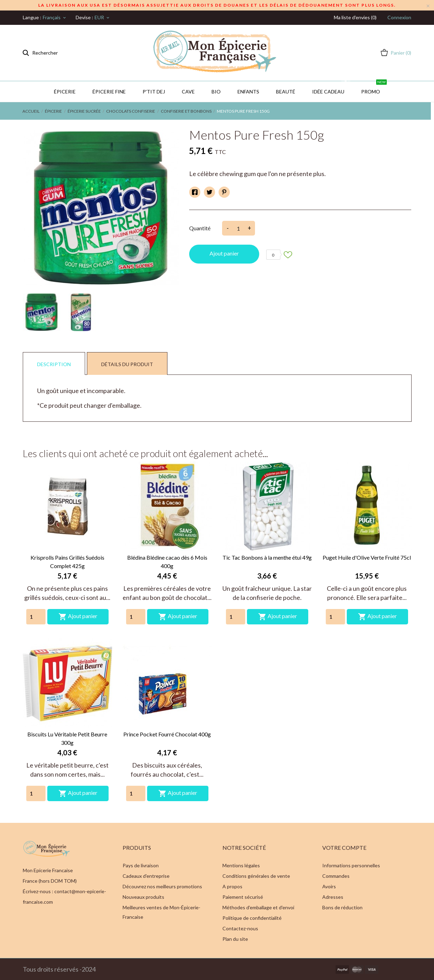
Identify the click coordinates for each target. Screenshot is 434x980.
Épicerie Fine (109, 92)
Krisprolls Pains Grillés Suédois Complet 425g (67, 562)
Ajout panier (224, 253)
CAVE (188, 92)
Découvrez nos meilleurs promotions (162, 886)
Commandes (336, 876)
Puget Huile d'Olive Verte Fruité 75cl (367, 557)
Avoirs (329, 886)
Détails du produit (127, 364)
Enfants (248, 92)
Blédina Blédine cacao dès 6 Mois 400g (167, 562)
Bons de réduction (342, 907)
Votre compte (344, 848)
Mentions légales (241, 865)
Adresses (333, 897)
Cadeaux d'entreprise (146, 876)
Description (54, 364)
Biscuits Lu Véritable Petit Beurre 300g (67, 738)
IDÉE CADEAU (332, 88)
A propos (232, 886)
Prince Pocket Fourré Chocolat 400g (167, 734)
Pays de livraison (141, 865)
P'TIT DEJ (154, 92)
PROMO (374, 88)
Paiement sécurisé (243, 897)
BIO (216, 92)
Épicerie (65, 92)
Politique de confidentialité (252, 918)
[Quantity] (36, 617)
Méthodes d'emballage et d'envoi (258, 907)
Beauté (286, 92)
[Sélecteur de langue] (55, 17)
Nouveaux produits (143, 897)
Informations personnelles (351, 865)
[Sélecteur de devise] (102, 17)
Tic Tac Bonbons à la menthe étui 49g (267, 557)
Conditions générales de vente (256, 876)
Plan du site (235, 939)
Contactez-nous (240, 928)
